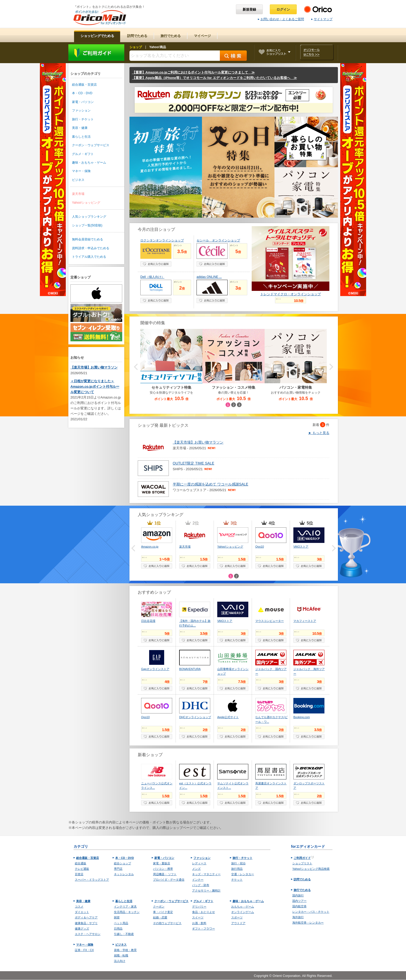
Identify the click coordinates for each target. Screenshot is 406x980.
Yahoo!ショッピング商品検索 (311, 869)
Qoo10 (260, 547)
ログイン (283, 9)
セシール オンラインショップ (218, 240)
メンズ (196, 869)
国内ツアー (299, 901)
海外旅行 (298, 917)
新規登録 (249, 9)
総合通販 (81, 863)
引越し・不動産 (124, 934)
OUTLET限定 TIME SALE (193, 463)
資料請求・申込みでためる (91, 248)
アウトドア (238, 923)
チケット (237, 880)
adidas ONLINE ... (209, 277)
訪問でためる (302, 879)
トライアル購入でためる (89, 257)
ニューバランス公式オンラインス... (157, 786)
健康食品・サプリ (86, 923)
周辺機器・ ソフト (165, 874)
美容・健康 (80, 128)
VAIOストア (301, 547)
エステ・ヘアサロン (88, 934)
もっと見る (319, 433)
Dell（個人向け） (152, 277)
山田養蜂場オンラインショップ (233, 671)
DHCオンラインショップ (195, 717)
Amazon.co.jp (150, 547)
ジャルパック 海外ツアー (309, 671)
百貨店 (79, 874)
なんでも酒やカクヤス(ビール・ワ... (271, 719)
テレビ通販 (82, 869)
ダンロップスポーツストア (309, 786)
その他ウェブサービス (167, 923)
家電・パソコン (83, 102)
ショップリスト (302, 863)
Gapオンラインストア (155, 669)
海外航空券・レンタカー (308, 923)
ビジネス (78, 180)
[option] (234, 365)
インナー (198, 880)
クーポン (159, 907)
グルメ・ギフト (83, 154)
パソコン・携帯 (163, 869)
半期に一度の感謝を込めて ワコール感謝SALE (211, 484)
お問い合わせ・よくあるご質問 (281, 19)
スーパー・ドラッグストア (92, 880)
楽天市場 (78, 194)
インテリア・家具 (125, 907)
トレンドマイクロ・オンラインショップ (291, 294)
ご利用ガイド (96, 53)
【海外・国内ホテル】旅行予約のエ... (195, 623)
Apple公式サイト (228, 717)
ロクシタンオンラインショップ (162, 240)
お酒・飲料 (199, 923)
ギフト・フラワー (204, 929)
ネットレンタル (124, 874)
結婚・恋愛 (160, 917)
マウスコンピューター (270, 621)
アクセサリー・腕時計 (206, 890)
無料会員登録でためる (88, 239)
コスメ (79, 907)
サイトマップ (322, 19)
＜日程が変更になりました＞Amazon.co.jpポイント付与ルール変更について (95, 386)
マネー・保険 (81, 171)
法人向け (120, 961)
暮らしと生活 (81, 137)
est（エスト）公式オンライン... (195, 786)
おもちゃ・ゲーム (243, 907)
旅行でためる (302, 890)
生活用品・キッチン (127, 912)
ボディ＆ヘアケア (86, 917)
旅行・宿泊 (238, 863)
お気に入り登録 (156, 264)
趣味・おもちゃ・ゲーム (89, 163)
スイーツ (198, 917)
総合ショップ (122, 863)
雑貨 (117, 917)
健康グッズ (82, 929)
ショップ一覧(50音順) (87, 225)
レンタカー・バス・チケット (311, 912)
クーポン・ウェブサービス (91, 145)
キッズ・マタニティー (206, 874)
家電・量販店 (162, 863)
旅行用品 (237, 869)
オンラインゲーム (243, 912)
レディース (199, 863)
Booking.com (302, 717)
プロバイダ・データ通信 (169, 880)
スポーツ (237, 917)
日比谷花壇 (148, 621)
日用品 (118, 929)
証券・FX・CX (84, 950)
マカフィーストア (305, 621)
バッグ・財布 (201, 885)
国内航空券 (299, 906)
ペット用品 (121, 923)
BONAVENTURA (190, 669)
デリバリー (199, 907)
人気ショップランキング (89, 217)
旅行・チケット (83, 119)
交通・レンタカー (243, 874)
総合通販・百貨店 (84, 85)
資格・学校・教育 (125, 950)
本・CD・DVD (82, 93)
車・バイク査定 (163, 912)
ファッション (81, 110)
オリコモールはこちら (317, 52)
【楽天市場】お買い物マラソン (94, 367)
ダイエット (82, 912)
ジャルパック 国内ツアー (271, 671)
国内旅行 (298, 895)
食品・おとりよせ (204, 912)
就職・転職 (121, 955)
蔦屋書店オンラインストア (271, 786)
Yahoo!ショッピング (86, 203)
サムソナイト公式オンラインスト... (233, 786)
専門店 (118, 869)
